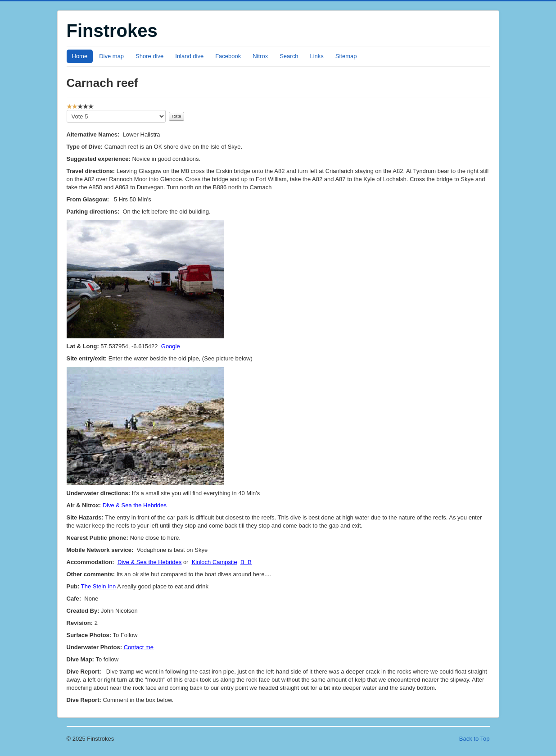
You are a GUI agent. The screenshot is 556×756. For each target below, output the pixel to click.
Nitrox (260, 56)
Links (316, 56)
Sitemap (346, 56)
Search (289, 56)
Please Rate (67, 110)
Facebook (228, 56)
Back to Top (475, 739)
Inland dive (189, 56)
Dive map (111, 56)
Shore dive (149, 56)
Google (171, 346)
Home (80, 56)
